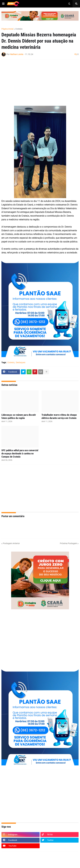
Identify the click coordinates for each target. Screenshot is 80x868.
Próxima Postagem (68, 543)
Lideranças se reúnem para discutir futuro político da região (19, 416)
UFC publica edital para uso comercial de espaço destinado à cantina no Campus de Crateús (20, 453)
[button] (3, 4)
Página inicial (7, 29)
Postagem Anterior (11, 543)
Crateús (19, 29)
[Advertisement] (37, 83)
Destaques (21, 362)
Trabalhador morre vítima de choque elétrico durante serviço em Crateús (59, 416)
